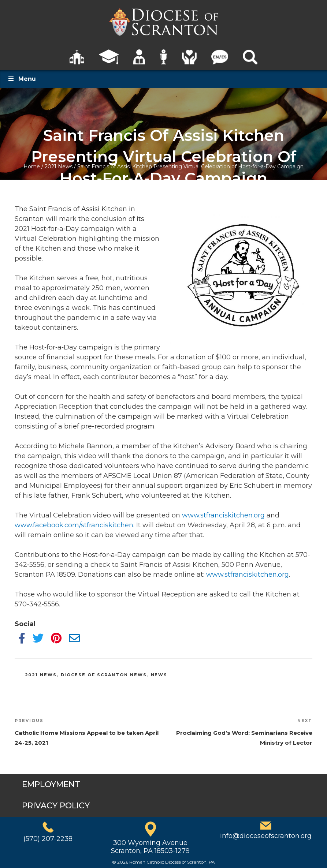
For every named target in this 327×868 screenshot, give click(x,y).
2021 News (59, 167)
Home (32, 167)
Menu (22, 79)
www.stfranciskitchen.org (223, 515)
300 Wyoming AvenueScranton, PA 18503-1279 (150, 847)
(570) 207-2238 (48, 839)
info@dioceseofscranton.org (266, 836)
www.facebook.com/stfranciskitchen (74, 525)
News (159, 675)
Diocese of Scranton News (104, 675)
